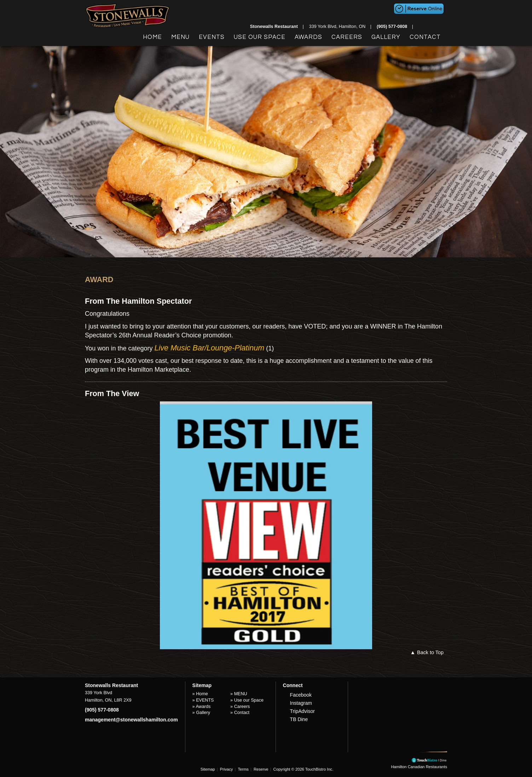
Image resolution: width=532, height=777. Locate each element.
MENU (180, 37)
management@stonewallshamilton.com (131, 720)
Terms (243, 769)
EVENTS (212, 37)
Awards (308, 37)
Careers (347, 37)
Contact (425, 37)
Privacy (227, 769)
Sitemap (208, 769)
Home (152, 37)
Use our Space (260, 37)
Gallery (386, 37)
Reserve (261, 769)
